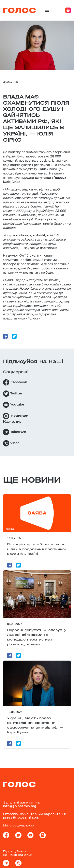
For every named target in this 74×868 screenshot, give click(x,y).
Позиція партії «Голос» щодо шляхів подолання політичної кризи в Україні (37, 549)
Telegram (15, 432)
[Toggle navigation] (47, 10)
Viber (11, 443)
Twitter (13, 394)
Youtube (14, 405)
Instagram (16, 416)
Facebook (15, 382)
